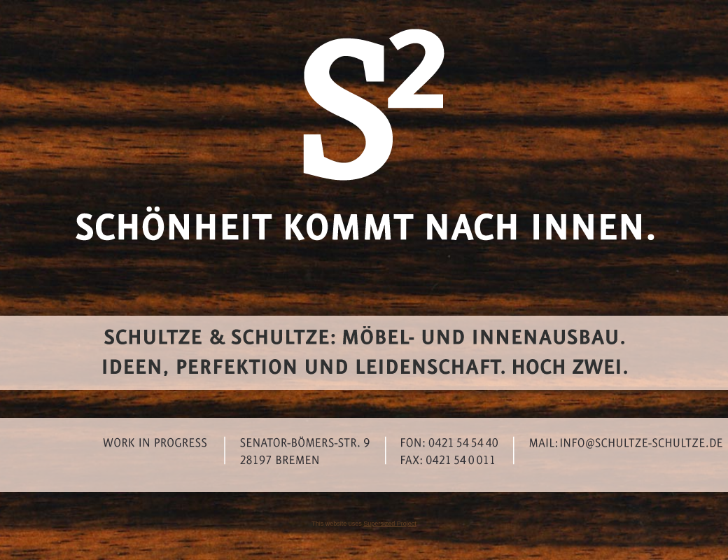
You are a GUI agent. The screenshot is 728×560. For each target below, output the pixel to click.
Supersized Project (390, 524)
